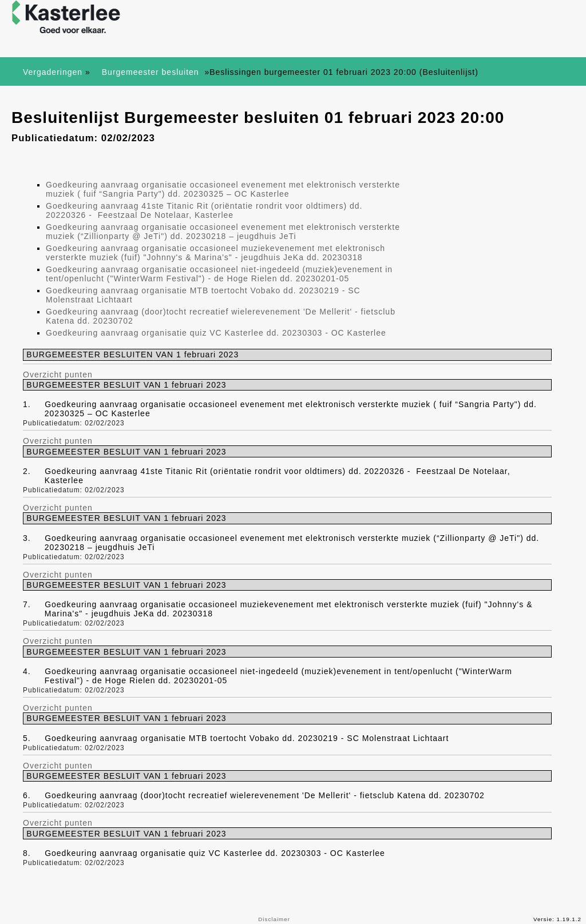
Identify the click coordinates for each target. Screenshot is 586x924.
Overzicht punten (58, 375)
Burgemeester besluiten (152, 72)
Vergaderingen (53, 72)
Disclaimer (274, 919)
